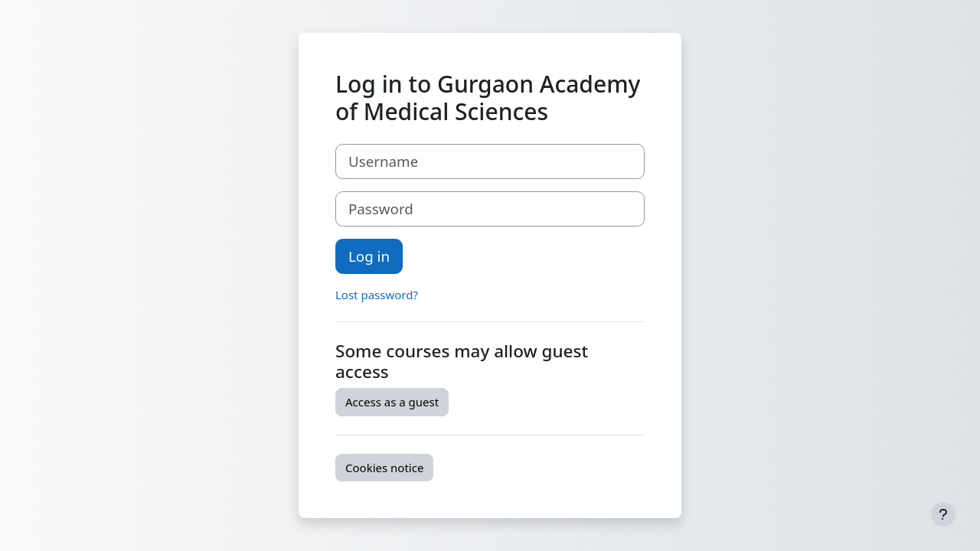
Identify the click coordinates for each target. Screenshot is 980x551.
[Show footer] (943, 514)
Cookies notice (384, 468)
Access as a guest (392, 402)
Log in (369, 256)
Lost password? (377, 295)
